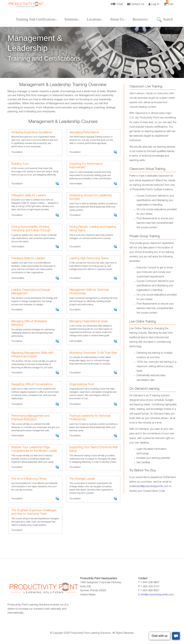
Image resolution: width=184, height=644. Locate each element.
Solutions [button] (72, 19)
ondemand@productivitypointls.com (149, 487)
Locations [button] (95, 19)
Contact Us (136, 4)
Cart (168, 3)
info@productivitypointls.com (157, 595)
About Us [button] (118, 19)
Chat (117, 4)
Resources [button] (141, 19)
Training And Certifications (36, 19)
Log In (154, 4)
